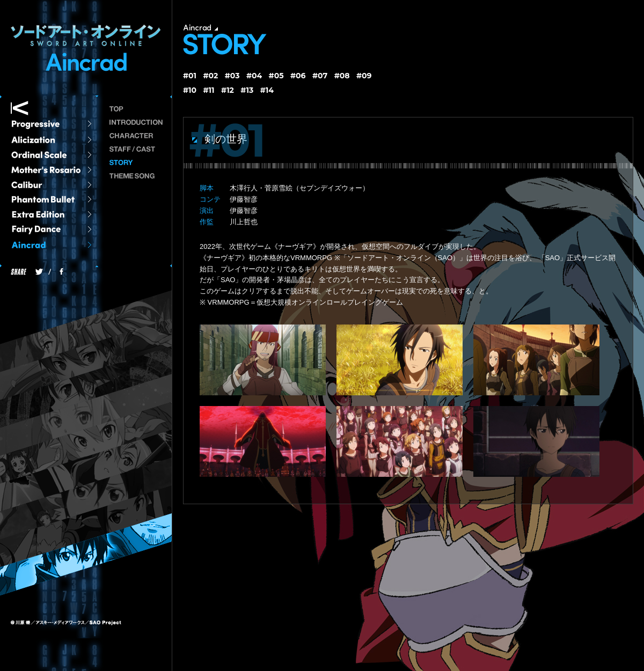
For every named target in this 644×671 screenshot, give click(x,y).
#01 (190, 76)
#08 (342, 76)
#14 (267, 90)
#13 (247, 90)
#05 (276, 76)
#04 (254, 76)
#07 (320, 76)
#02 (210, 76)
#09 (364, 76)
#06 (298, 76)
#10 (190, 90)
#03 (232, 76)
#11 (209, 90)
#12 (228, 90)
